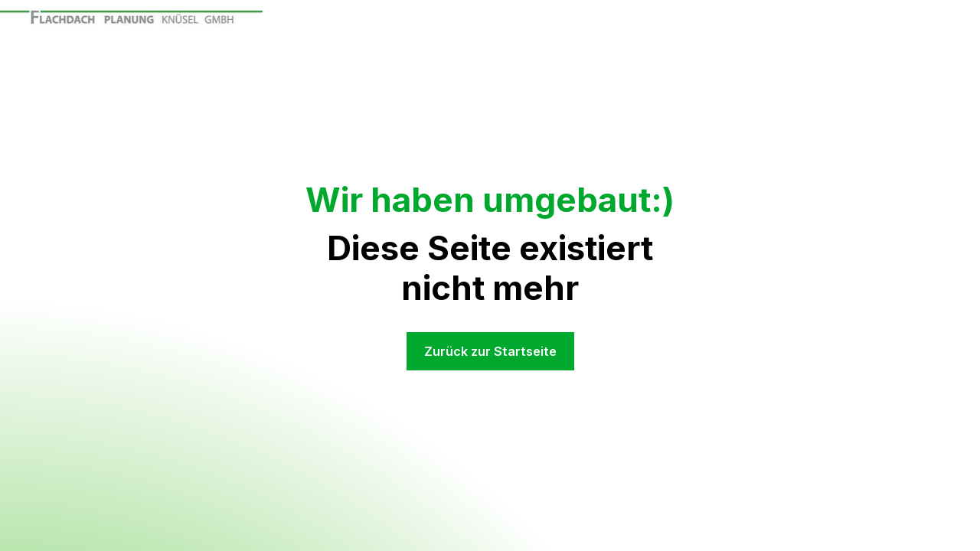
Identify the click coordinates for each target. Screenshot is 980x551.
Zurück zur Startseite (490, 351)
